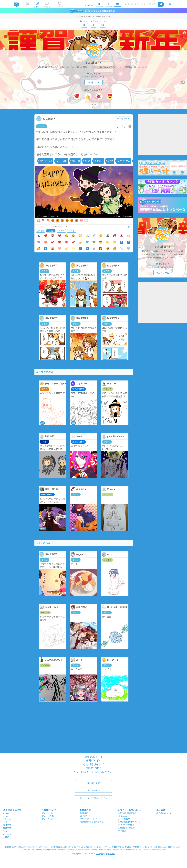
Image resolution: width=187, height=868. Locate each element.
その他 (72, 231)
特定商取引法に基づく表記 (92, 822)
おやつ (61, 231)
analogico (99, 854)
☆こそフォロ (93, 82)
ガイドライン (86, 816)
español (7, 816)
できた (42, 126)
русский (7, 834)
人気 (51, 231)
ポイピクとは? (48, 813)
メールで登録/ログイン (94, 798)
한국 (5, 822)
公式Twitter (124, 816)
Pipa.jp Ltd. (110, 854)
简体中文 (7, 825)
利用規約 (84, 813)
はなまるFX (94, 63)
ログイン (93, 783)
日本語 (6, 837)
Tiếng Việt (8, 819)
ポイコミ (122, 831)
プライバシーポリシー (90, 819)
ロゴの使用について (127, 828)
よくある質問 (124, 819)
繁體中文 (7, 828)
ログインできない (126, 825)
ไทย (5, 831)
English (7, 813)
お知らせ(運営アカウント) (130, 813)
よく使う (41, 231)
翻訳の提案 (16, 810)
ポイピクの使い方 (49, 816)
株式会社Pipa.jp (164, 813)
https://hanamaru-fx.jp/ (93, 77)
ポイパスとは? (48, 819)
